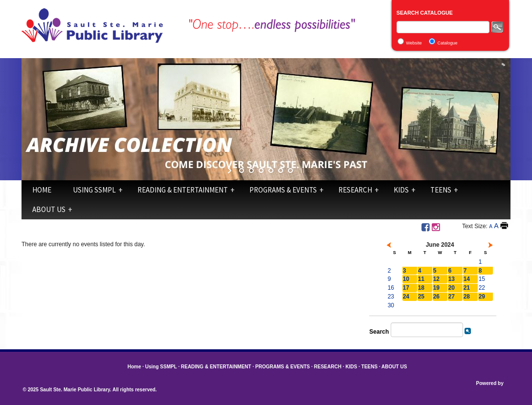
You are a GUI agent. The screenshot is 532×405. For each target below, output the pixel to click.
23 (391, 297)
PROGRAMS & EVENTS (283, 190)
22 (482, 288)
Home (42, 190)
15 (482, 279)
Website (414, 43)
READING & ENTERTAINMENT (183, 190)
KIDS (401, 190)
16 (391, 288)
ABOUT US (49, 209)
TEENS (441, 190)
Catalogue (448, 43)
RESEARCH (355, 190)
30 (391, 305)
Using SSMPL (94, 190)
